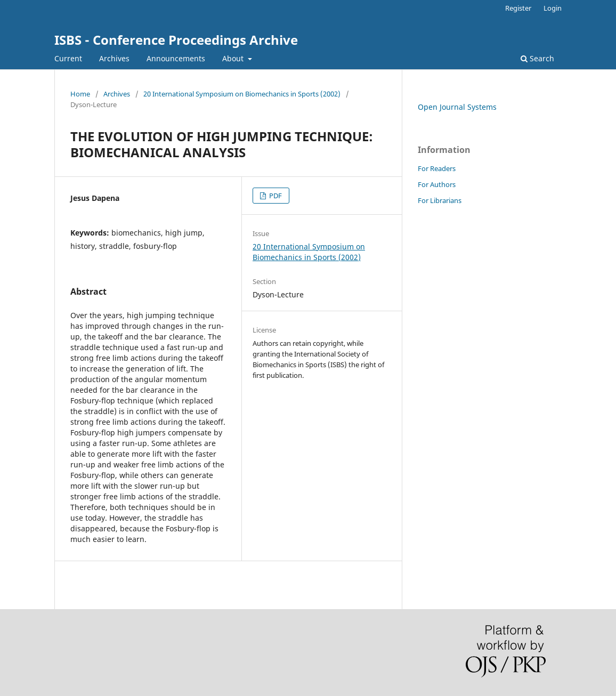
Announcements (176, 58)
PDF (275, 196)
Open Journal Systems (457, 107)
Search (537, 58)
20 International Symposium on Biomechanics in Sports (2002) (242, 94)
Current (68, 58)
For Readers (437, 168)
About (234, 58)
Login (553, 8)
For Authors (437, 184)
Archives (114, 58)
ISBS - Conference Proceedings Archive (176, 40)
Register (518, 8)
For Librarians (440, 200)
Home (80, 94)
